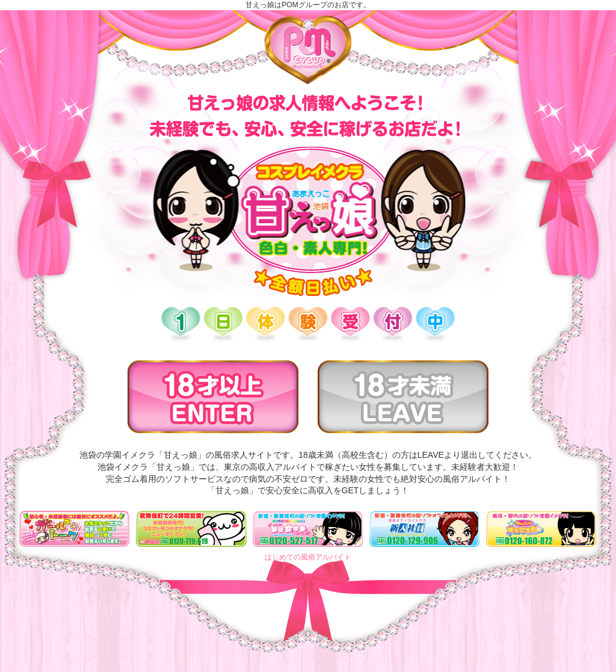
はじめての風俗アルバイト (308, 557)
